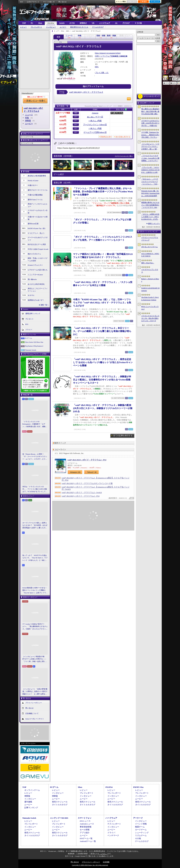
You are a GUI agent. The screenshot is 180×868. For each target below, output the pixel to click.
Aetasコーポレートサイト (35, 719)
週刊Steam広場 (33, 224)
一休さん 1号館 (95, 128)
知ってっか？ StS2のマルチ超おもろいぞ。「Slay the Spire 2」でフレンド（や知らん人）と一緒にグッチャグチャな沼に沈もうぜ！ (35, 558)
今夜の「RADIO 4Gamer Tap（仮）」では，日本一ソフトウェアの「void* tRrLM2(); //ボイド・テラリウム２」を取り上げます (102, 303)
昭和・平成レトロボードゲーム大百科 (38, 259)
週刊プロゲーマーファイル (38, 190)
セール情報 (85, 830)
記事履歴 (143, 1)
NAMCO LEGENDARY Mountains (150, 289)
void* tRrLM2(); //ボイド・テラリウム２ (86, 92)
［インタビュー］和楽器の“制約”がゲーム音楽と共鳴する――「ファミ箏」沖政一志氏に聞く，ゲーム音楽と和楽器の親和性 (35, 659)
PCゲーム (29, 338)
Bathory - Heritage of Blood (150, 280)
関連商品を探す (106, 137)
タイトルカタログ (60, 805)
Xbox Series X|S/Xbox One (34, 342)
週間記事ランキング (33, 313)
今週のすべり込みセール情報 (38, 218)
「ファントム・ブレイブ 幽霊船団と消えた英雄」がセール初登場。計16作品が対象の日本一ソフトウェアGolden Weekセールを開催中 (103, 192)
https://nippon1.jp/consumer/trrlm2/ (108, 53)
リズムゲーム (141, 835)
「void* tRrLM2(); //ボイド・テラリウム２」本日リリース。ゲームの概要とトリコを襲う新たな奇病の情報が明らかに (102, 331)
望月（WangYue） (148, 263)
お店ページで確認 (63, 113)
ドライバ (29, 330)
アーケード (138, 818)
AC (116, 23)
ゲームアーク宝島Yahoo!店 (95, 132)
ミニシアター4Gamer (35, 275)
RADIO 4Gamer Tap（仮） (37, 228)
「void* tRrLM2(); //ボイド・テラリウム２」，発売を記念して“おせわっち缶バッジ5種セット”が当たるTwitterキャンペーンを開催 (103, 362)
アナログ (126, 23)
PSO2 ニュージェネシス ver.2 (150, 308)
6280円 (63, 121)
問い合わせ (63, 2)
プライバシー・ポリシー (91, 862)
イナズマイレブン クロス (150, 271)
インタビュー (51, 27)
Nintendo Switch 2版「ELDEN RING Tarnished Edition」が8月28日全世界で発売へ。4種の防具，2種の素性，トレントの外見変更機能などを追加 (150, 193)
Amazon (95, 113)
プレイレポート (36, 27)
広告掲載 (106, 862)
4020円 (63, 117)
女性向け (83, 23)
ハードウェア (105, 23)
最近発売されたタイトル (79, 27)
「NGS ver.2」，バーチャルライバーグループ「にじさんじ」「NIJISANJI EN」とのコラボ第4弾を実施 (150, 182)
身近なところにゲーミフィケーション (38, 290)
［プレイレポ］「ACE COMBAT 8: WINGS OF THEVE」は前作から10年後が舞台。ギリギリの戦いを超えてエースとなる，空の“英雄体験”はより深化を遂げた (150, 170)
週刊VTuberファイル (35, 200)
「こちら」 (103, 854)
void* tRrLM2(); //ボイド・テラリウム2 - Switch (82, 492)
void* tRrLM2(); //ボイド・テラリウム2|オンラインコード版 (87, 483)
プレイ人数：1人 (102, 73)
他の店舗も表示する (123, 137)
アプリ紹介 (85, 833)
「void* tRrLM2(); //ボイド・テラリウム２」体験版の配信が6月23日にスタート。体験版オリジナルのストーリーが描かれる (103, 408)
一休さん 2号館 (95, 121)
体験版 (28, 121)
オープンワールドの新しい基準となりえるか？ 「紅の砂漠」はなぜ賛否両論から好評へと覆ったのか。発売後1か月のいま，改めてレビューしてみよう (35, 525)
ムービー (63, 27)
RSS (22, 2)
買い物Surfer (32, 279)
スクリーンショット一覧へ (124, 156)
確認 (76, 113)
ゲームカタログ (98, 27)
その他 (138, 838)
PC (32, 23)
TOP (24, 23)
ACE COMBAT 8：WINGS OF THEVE (150, 255)
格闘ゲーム (140, 827)
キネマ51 (31, 295)
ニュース (29, 115)
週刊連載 (28, 802)
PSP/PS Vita (138, 787)
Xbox (40, 23)
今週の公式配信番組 (35, 195)
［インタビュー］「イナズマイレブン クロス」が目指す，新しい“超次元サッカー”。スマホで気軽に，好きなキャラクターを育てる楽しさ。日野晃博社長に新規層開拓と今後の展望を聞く (150, 147)
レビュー (23, 27)
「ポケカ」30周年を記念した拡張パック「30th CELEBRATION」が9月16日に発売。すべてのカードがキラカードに (150, 217)
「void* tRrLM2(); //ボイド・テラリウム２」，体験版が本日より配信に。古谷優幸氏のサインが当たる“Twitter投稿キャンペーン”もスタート (102, 380)
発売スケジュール (60, 802)
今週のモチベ (33, 185)
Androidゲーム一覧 (88, 841)
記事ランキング (31, 808)
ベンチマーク (113, 835)
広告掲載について (32, 713)
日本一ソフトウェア (103, 56)
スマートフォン (85, 818)
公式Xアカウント (33, 2)
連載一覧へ (45, 305)
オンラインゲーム (32, 790)
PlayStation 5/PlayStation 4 (34, 346)
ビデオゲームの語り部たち (38, 270)
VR (93, 23)
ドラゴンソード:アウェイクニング (150, 239)
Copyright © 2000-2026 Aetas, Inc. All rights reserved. (90, 865)
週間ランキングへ (154, 224)
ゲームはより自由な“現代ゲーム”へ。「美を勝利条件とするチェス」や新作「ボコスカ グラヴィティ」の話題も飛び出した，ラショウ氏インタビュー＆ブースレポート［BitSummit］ (35, 627)
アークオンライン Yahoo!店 (95, 125)
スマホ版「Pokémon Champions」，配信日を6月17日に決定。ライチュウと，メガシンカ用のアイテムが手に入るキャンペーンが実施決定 (150, 135)
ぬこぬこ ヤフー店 (95, 117)
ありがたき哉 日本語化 (36, 284)
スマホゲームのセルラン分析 (38, 212)
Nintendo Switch (31, 350)
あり (76, 117)
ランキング (155, 1)
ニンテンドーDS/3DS (59, 818)
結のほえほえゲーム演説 (37, 244)
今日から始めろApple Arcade (38, 249)
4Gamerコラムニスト (35, 265)
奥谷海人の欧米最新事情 (37, 176)
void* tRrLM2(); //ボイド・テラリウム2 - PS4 (87, 460)
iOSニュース (85, 821)
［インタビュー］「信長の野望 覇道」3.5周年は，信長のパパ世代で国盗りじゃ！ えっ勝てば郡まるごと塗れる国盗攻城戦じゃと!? (35, 692)
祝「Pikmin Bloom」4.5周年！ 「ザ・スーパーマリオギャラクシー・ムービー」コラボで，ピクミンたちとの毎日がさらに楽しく (35, 457)
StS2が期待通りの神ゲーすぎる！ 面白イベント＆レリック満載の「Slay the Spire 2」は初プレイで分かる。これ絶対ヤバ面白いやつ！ (35, 590)
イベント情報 (141, 824)
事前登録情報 (86, 827)
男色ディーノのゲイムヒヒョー (38, 205)
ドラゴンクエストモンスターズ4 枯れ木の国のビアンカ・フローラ (150, 318)
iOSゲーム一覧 (86, 838)
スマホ (72, 23)
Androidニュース (87, 824)
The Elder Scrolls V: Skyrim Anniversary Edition (150, 299)
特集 (27, 118)
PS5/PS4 (51, 23)
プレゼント (30, 319)
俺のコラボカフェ (34, 254)
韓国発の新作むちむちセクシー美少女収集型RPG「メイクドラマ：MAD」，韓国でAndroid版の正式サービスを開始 (150, 205)
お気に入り (132, 1)
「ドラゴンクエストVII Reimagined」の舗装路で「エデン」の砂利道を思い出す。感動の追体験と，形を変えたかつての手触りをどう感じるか (35, 424)
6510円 (63, 128)
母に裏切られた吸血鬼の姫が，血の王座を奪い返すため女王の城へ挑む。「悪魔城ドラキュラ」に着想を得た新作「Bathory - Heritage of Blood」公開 (150, 111)
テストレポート (114, 824)
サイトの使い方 (49, 2)
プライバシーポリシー (34, 703)
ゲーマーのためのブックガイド (38, 239)
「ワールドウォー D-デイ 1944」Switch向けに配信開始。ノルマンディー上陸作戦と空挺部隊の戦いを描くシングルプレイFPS (150, 158)
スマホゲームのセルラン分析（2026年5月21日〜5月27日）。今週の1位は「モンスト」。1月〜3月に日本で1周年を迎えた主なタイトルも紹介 (150, 123)
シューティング (142, 833)
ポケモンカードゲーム (150, 247)
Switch (62, 23)
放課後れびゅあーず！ (36, 300)
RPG (97, 67)
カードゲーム (141, 830)
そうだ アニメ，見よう (36, 233)
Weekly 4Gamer (33, 181)
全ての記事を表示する (123, 435)
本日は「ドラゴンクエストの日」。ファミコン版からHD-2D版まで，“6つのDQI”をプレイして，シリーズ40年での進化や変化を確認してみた (35, 489)
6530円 (63, 132)
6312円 (63, 124)
